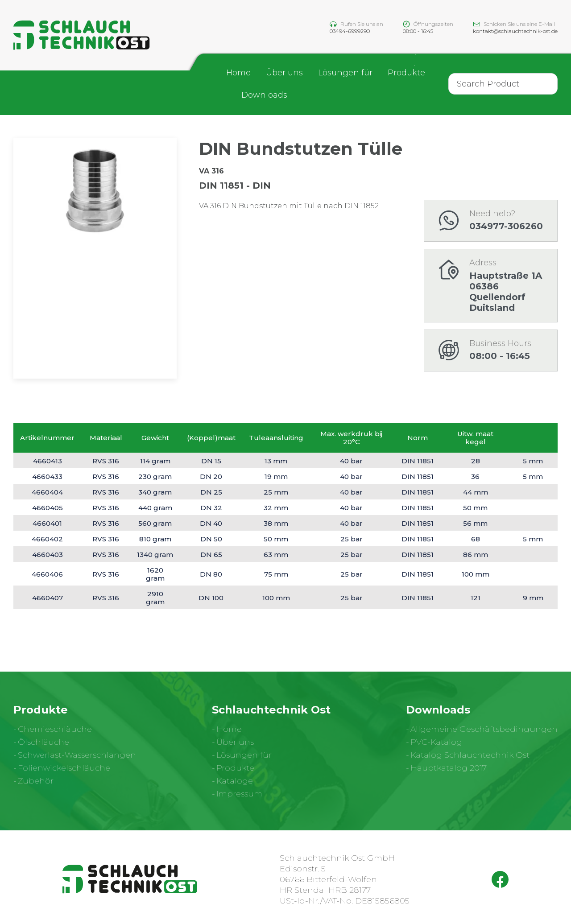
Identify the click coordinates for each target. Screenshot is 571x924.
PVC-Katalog (436, 742)
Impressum (239, 794)
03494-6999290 (350, 31)
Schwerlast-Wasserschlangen (77, 755)
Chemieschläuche (55, 729)
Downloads (264, 96)
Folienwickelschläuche (64, 768)
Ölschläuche (43, 742)
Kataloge (235, 781)
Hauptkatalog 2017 (449, 768)
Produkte (406, 74)
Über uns (284, 74)
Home (238, 74)
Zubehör (36, 781)
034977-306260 (506, 226)
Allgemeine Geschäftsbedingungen (484, 729)
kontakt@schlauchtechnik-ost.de (515, 31)
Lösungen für (345, 74)
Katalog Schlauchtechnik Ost (470, 755)
